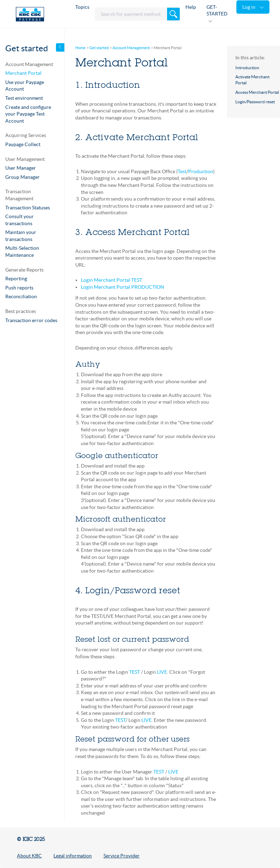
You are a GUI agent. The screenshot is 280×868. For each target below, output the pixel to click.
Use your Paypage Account (25, 86)
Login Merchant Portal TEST (112, 280)
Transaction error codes (31, 320)
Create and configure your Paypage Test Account (28, 114)
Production (201, 171)
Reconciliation (21, 296)
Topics (82, 7)
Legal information (73, 856)
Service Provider (122, 856)
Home (80, 48)
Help (191, 7)
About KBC (29, 856)
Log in (249, 7)
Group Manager (23, 177)
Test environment (24, 98)
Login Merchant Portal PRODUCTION (123, 287)
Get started (99, 48)
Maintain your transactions (21, 236)
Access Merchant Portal (257, 92)
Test (182, 171)
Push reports (19, 288)
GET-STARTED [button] (217, 11)
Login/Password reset (255, 102)
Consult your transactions (20, 220)
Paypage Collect (23, 144)
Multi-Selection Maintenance (22, 252)
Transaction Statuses (28, 208)
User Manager (21, 168)
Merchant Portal (23, 73)
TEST (135, 672)
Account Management (131, 48)
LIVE (162, 672)
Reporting (16, 279)
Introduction (247, 68)
